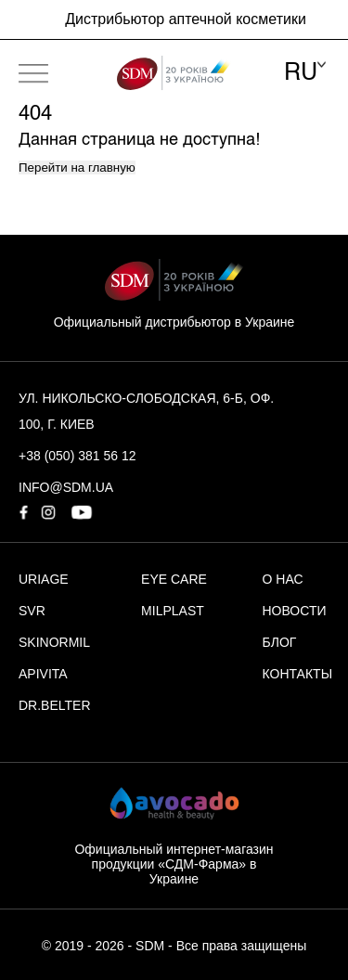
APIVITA (43, 674)
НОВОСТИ (295, 611)
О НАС (283, 579)
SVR (32, 611)
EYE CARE (174, 579)
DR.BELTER (55, 705)
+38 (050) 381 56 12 (77, 456)
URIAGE (44, 579)
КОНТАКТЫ (298, 674)
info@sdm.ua (66, 487)
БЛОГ (280, 642)
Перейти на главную (77, 168)
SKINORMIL (54, 642)
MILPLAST (173, 611)
